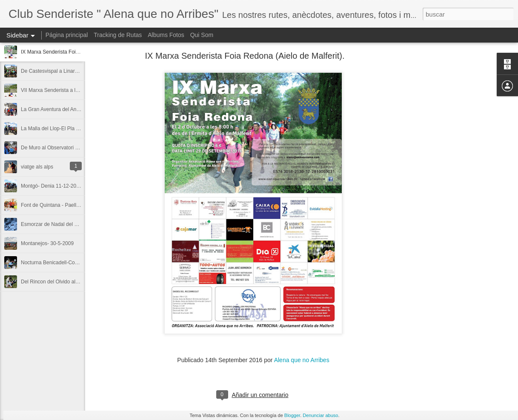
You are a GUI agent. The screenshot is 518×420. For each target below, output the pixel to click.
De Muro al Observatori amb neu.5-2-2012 (69, 148)
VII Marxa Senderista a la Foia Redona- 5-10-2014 (78, 90)
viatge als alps (37, 167)
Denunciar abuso (320, 415)
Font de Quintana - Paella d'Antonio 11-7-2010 (74, 205)
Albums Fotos (166, 35)
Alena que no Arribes (302, 360)
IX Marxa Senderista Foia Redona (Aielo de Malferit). (81, 52)
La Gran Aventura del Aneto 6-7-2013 (63, 109)
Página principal (67, 35)
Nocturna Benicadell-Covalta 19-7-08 (63, 263)
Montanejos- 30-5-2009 (47, 243)
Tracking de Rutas (118, 35)
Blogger (292, 415)
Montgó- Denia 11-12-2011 (51, 186)
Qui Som (202, 35)
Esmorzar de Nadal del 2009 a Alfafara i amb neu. (77, 224)
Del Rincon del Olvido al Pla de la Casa (65, 282)
